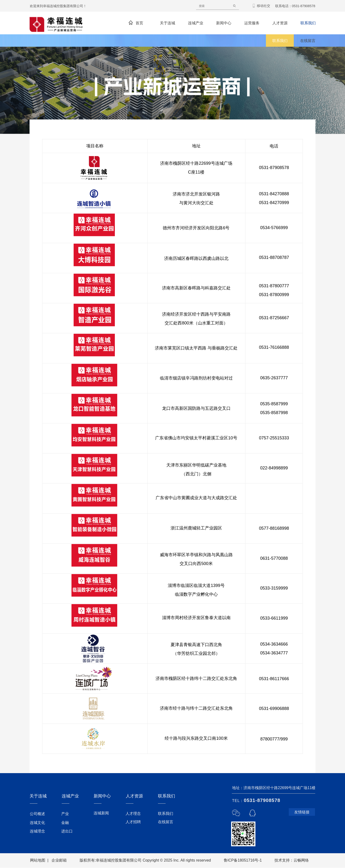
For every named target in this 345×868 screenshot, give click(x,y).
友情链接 (302, 812)
